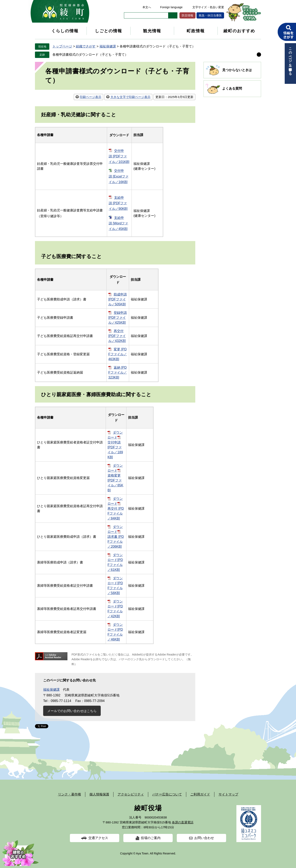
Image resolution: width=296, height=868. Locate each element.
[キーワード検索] (146, 15)
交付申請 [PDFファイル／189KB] (115, 450)
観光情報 (152, 31)
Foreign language (171, 7)
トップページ (62, 46)
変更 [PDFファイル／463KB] (118, 354)
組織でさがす (86, 46)
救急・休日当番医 (210, 15)
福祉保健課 (108, 46)
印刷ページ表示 (91, 97)
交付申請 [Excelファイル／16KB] (119, 176)
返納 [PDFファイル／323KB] (118, 372)
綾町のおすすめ (239, 31)
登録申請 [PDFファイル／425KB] (118, 318)
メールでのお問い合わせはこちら (72, 711)
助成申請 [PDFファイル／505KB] (118, 299)
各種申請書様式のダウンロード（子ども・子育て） (90, 55)
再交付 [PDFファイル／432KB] (117, 336)
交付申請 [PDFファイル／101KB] (119, 156)
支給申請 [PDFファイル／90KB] (118, 203)
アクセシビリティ (131, 794)
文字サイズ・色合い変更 (208, 7)
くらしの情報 (65, 31)
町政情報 (196, 31)
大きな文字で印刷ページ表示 (130, 97)
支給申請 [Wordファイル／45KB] (119, 223)
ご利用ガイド (200, 794)
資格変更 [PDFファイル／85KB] (115, 483)
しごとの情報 (109, 31)
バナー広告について (167, 794)
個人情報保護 (99, 794)
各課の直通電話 (183, 822)
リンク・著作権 (69, 794)
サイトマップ (228, 794)
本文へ (147, 7)
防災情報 (187, 15)
